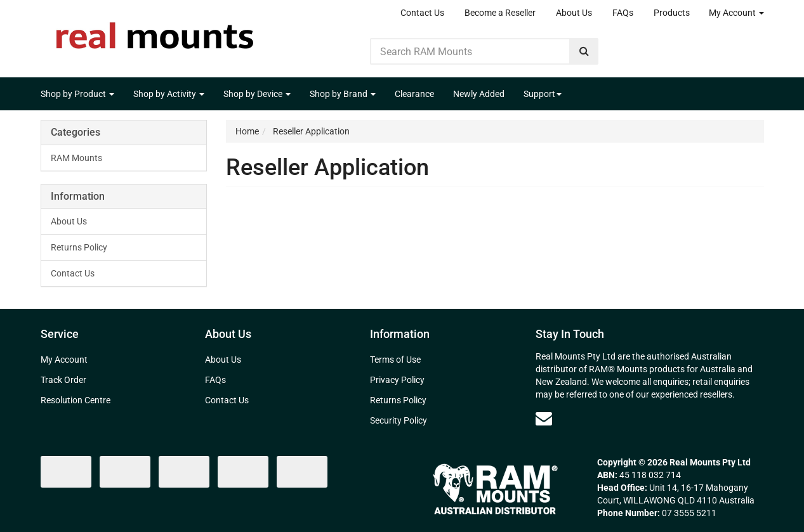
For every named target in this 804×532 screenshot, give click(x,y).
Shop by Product (77, 94)
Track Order (63, 380)
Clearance (414, 94)
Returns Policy (79, 247)
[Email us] (544, 418)
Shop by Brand (343, 94)
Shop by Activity (169, 94)
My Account (736, 13)
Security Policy (399, 420)
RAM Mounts (76, 158)
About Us (574, 13)
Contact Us (422, 13)
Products (672, 13)
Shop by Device (257, 94)
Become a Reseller (500, 13)
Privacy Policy (397, 380)
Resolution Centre (76, 400)
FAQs (623, 13)
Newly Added (479, 94)
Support (543, 94)
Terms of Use (395, 360)
